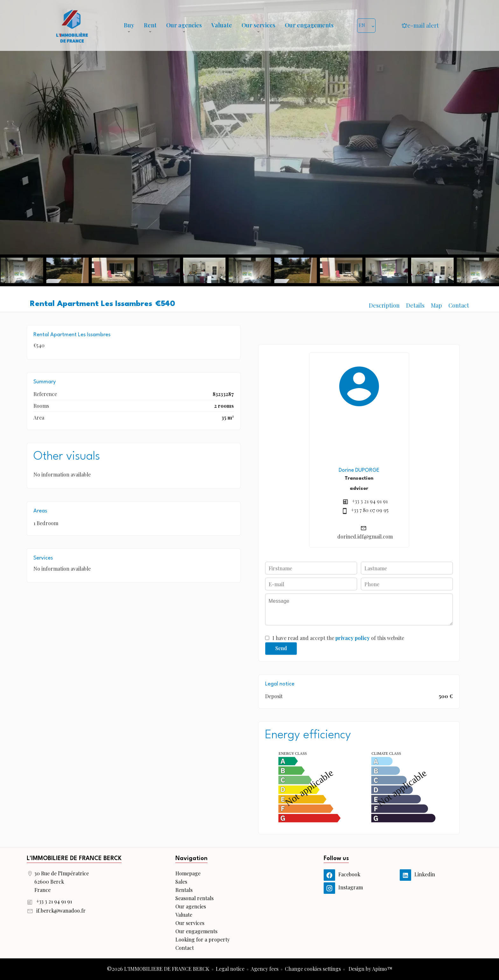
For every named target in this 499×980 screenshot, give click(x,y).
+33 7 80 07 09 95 (370, 510)
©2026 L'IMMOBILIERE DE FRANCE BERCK (158, 969)
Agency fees (265, 969)
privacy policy (353, 638)
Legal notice (230, 969)
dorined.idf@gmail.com (365, 536)
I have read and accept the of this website (338, 638)
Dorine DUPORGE (359, 470)
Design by (370, 969)
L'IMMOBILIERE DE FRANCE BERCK (74, 858)
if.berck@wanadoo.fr (61, 910)
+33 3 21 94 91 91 (370, 501)
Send (281, 648)
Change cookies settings (313, 969)
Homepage (72, 25)
